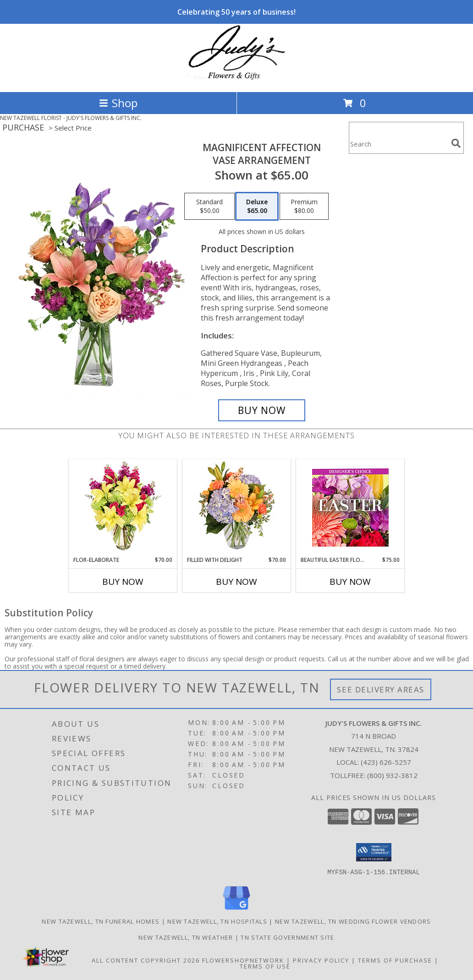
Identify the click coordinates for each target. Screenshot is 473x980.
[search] (456, 143)
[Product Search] (398, 144)
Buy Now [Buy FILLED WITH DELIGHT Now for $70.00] (236, 582)
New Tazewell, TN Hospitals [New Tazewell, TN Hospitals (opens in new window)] (217, 921)
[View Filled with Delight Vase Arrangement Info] (237, 508)
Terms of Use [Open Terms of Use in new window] (265, 966)
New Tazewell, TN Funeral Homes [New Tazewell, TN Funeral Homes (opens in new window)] (101, 921)
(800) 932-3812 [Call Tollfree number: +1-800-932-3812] (392, 775)
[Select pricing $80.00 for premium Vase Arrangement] (304, 207)
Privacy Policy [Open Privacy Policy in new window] (321, 960)
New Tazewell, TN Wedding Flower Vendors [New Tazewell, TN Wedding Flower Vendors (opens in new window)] (353, 921)
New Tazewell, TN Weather (186, 937)
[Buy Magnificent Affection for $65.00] (262, 410)
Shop (118, 103)
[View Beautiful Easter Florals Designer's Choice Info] (350, 508)
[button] (374, 852)
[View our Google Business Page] (236, 910)
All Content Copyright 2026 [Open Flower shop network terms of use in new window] (146, 960)
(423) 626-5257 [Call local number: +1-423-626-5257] (386, 762)
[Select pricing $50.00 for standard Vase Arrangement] (209, 207)
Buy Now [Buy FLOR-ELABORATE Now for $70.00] (123, 582)
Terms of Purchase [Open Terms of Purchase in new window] (395, 960)
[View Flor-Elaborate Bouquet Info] (123, 508)
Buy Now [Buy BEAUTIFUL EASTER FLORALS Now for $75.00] (350, 582)
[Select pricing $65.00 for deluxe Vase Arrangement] (257, 207)
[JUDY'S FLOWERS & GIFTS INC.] (236, 79)
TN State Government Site (287, 937)
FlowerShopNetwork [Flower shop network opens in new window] (243, 960)
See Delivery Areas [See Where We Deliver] (381, 689)
